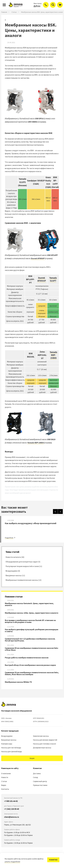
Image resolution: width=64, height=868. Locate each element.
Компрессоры (7, 744)
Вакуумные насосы (9, 740)
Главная (4, 12)
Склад (35, 777)
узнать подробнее (12, 862)
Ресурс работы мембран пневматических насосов (27, 658)
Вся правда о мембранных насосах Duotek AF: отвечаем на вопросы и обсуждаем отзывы (30, 621)
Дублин (37, 6)
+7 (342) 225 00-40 (12, 809)
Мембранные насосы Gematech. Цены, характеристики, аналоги (29, 604)
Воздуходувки (7, 736)
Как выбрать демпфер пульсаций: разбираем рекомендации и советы (32, 630)
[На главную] (9, 704)
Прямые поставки (40, 785)
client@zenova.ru (12, 817)
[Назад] (55, 511)
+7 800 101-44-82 (11, 801)
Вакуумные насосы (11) (15, 576)
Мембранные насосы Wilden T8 (18, 682)
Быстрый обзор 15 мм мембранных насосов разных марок (30, 665)
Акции (32, 758)
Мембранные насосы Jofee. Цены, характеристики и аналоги (32, 613)
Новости (5, 777)
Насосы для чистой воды (11, 748)
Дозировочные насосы (42, 748)
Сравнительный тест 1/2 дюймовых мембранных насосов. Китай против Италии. (30, 640)
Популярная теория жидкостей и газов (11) (24, 566)
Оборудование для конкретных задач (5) (23, 562)
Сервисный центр (40, 781)
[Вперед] (60, 511)
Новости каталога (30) (15, 557)
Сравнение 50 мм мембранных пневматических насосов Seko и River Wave (32, 649)
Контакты (5, 789)
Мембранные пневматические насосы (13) (23, 580)
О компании (6, 774)
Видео (4, 785)
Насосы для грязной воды (12, 752)
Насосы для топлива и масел (45, 744)
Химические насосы (41, 736)
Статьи (14, 12)
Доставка (37, 774)
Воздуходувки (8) (13, 571)
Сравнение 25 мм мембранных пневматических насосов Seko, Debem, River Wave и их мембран (32, 674)
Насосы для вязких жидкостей (45, 740)
